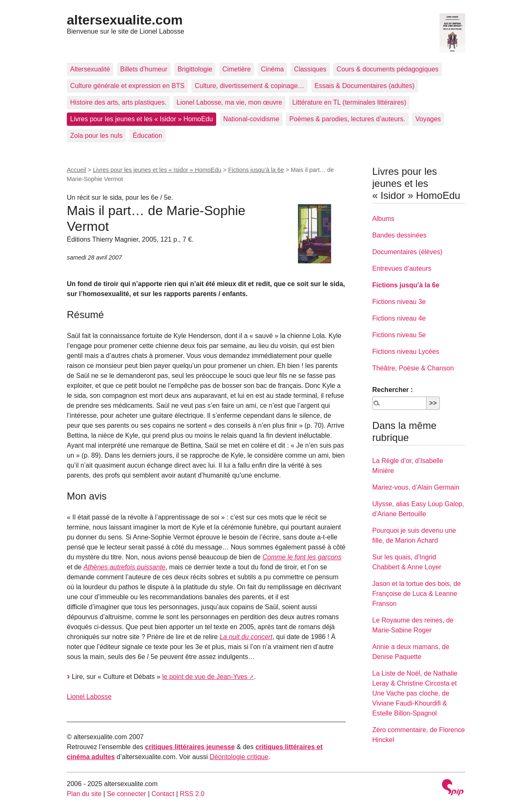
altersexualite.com (125, 20)
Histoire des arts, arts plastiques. (118, 102)
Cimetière (237, 69)
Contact (163, 794)
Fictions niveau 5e (399, 335)
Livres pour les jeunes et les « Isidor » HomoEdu (142, 119)
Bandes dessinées (399, 235)
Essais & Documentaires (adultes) (365, 86)
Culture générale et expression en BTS (127, 86)
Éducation (148, 136)
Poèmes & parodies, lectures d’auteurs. (347, 119)
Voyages (428, 119)
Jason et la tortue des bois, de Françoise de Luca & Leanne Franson (416, 594)
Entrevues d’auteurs (402, 268)
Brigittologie (195, 69)
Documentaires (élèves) (407, 252)
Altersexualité (90, 69)
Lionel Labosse (89, 697)
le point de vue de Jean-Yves (205, 677)
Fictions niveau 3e (399, 302)
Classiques (310, 69)
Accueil (76, 170)
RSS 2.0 (192, 794)
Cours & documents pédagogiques (388, 69)
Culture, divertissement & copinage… (249, 86)
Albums (383, 219)
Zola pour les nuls (96, 136)
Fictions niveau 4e (399, 318)
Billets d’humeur (144, 69)
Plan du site (84, 794)
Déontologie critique (239, 757)
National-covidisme (251, 119)
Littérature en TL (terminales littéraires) (349, 102)
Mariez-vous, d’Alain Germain (416, 487)
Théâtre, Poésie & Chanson (413, 368)
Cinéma (272, 69)
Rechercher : (393, 390)
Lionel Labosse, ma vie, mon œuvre (229, 102)
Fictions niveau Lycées (406, 352)
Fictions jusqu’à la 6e (256, 170)
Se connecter (127, 794)
